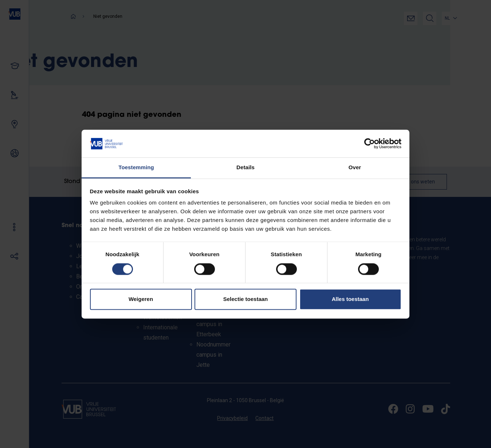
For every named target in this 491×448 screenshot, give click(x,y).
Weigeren (141, 299)
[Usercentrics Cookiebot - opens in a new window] (370, 143)
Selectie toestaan (246, 299)
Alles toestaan (350, 299)
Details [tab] (245, 168)
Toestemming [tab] (136, 168)
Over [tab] (355, 168)
